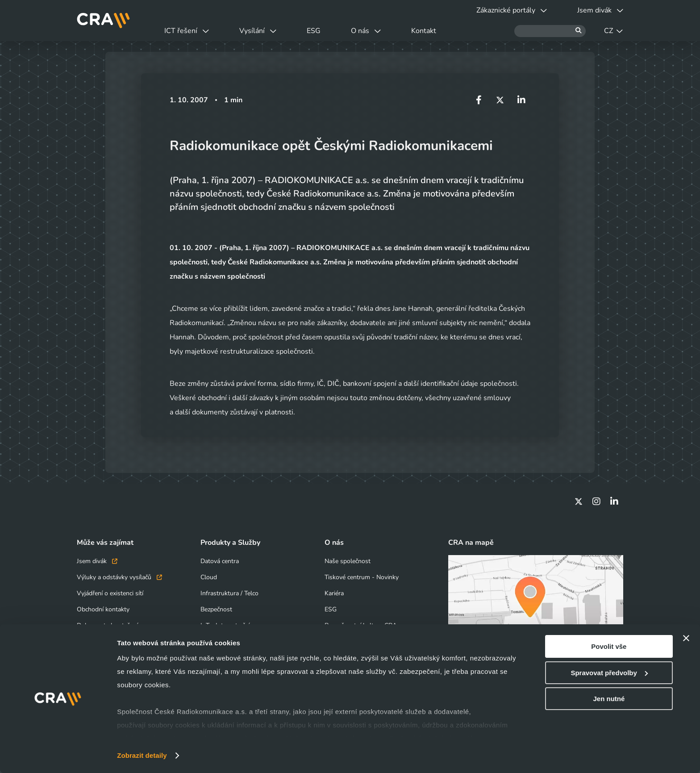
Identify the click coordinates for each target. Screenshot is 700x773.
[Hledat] (550, 31)
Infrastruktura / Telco (229, 593)
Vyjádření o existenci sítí (110, 593)
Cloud (209, 577)
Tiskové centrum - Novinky (362, 577)
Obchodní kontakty (103, 609)
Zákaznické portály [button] (512, 10)
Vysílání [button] (258, 31)
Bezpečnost (216, 609)
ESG (314, 31)
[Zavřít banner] (686, 638)
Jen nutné (609, 699)
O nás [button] (366, 31)
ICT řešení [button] (187, 31)
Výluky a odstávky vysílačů (119, 577)
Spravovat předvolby (609, 673)
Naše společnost (348, 561)
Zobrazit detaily (142, 755)
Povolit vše (609, 646)
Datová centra (220, 561)
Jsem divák (97, 561)
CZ (613, 31)
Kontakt (424, 31)
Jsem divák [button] (600, 10)
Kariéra (334, 593)
